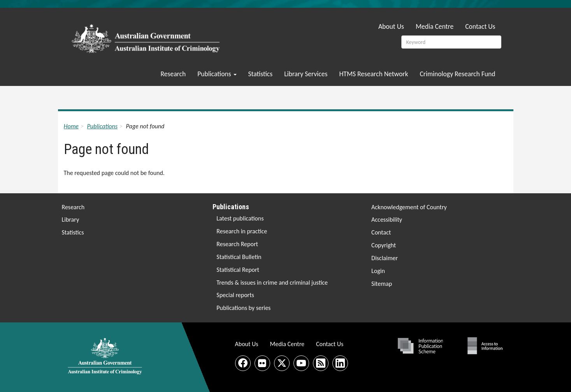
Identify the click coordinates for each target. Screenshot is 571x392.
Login (378, 271)
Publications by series (243, 308)
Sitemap (382, 284)
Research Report (237, 244)
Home (71, 126)
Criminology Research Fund (457, 74)
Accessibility (387, 220)
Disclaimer (385, 258)
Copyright (384, 245)
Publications (217, 74)
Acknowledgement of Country (409, 207)
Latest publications (240, 218)
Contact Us (480, 26)
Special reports (235, 295)
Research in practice (242, 231)
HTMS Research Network (373, 74)
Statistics (261, 74)
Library (71, 220)
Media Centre (435, 26)
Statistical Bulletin (239, 257)
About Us (391, 26)
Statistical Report (238, 270)
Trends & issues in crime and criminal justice (272, 283)
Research (173, 74)
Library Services (306, 74)
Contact (381, 232)
